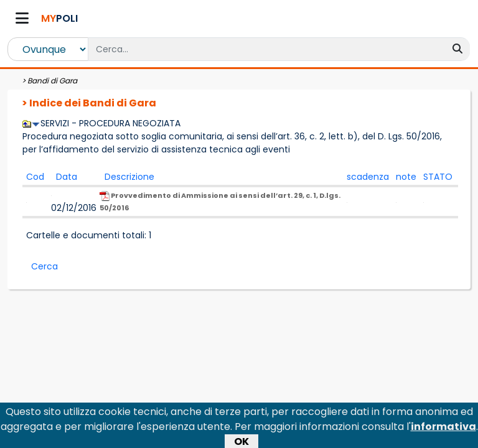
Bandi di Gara (52, 81)
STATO (438, 177)
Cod (35, 177)
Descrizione (129, 177)
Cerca (45, 266)
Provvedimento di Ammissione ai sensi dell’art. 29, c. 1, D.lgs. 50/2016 (220, 202)
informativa (443, 428)
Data (67, 177)
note (406, 177)
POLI (59, 18)
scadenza (368, 177)
